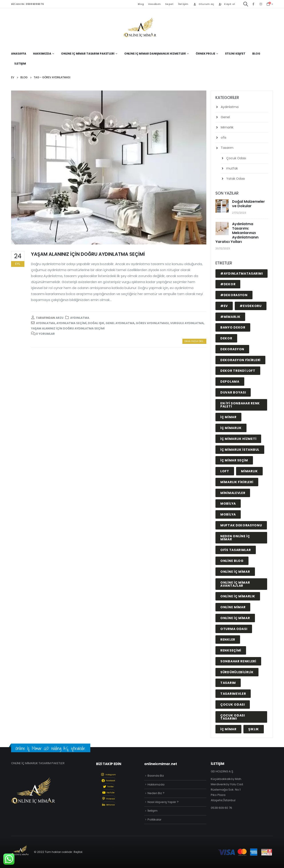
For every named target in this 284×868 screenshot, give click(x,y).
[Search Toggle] (246, 4)
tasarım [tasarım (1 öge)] (228, 683)
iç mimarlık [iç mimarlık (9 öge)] (231, 428)
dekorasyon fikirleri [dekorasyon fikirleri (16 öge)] (240, 360)
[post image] (109, 167)
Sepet (169, 4)
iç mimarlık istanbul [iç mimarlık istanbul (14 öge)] (240, 450)
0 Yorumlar (45, 334)
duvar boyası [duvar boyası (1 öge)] (233, 392)
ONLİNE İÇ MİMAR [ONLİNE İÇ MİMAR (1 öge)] (235, 618)
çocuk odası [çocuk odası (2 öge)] (233, 705)
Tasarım (227, 148)
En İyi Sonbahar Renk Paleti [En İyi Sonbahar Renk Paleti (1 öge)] (240, 405)
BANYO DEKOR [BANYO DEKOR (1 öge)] (233, 327)
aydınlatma (45, 323)
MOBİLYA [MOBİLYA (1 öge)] (228, 514)
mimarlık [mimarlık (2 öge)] (249, 471)
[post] (223, 206)
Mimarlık (227, 127)
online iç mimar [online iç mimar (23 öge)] (235, 572)
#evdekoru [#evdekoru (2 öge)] (250, 306)
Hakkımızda (156, 784)
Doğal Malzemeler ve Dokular (248, 204)
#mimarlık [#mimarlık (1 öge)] (230, 317)
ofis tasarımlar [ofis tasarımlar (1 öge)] (236, 550)
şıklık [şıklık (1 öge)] (254, 729)
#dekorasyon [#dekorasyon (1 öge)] (234, 295)
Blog (141, 4)
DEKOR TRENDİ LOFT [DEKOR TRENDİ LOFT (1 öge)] (238, 371)
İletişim (183, 4)
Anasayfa (19, 54)
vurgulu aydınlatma (187, 323)
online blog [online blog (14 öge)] (232, 561)
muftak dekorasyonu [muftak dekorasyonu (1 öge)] (241, 525)
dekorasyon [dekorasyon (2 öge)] (232, 349)
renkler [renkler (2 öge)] (228, 640)
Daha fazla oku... (194, 341)
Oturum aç (203, 4)
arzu (60, 318)
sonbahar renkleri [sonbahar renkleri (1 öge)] (238, 661)
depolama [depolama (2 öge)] (230, 382)
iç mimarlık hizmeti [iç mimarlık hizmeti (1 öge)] (238, 439)
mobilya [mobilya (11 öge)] (228, 504)
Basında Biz (156, 776)
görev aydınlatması (152, 323)
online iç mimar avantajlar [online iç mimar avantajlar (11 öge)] (235, 584)
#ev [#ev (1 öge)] (224, 306)
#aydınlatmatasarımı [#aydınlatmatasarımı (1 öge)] (242, 274)
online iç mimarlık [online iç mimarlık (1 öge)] (238, 596)
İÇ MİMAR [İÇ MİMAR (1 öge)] (228, 729)
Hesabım (154, 4)
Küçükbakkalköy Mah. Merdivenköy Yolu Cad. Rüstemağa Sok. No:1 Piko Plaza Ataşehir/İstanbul (227, 790)
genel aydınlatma (120, 323)
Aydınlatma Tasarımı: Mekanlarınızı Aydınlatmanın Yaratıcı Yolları (237, 233)
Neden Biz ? (156, 793)
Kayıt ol (227, 4)
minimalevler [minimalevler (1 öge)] (233, 493)
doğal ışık (96, 323)
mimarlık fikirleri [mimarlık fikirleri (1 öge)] (237, 482)
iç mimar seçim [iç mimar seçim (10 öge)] (234, 460)
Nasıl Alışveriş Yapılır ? (163, 802)
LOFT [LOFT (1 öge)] (225, 471)
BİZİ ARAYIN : (27, 4)
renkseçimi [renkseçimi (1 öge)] (231, 650)
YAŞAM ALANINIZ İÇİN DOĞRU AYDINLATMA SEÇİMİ (88, 254)
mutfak (232, 168)
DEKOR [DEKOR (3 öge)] (226, 338)
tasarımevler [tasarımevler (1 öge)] (233, 694)
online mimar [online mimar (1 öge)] (233, 607)
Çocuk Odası (236, 158)
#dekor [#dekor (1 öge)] (228, 284)
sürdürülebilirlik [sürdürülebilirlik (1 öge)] (237, 672)
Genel (225, 117)
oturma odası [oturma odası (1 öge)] (234, 629)
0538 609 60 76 (221, 808)
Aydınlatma (80, 318)
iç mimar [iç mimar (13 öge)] (228, 417)
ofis (224, 138)
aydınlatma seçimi (71, 323)
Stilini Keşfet (235, 54)
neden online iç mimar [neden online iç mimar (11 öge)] (235, 538)
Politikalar (155, 820)
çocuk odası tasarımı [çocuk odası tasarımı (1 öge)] (233, 717)
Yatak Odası (236, 179)
